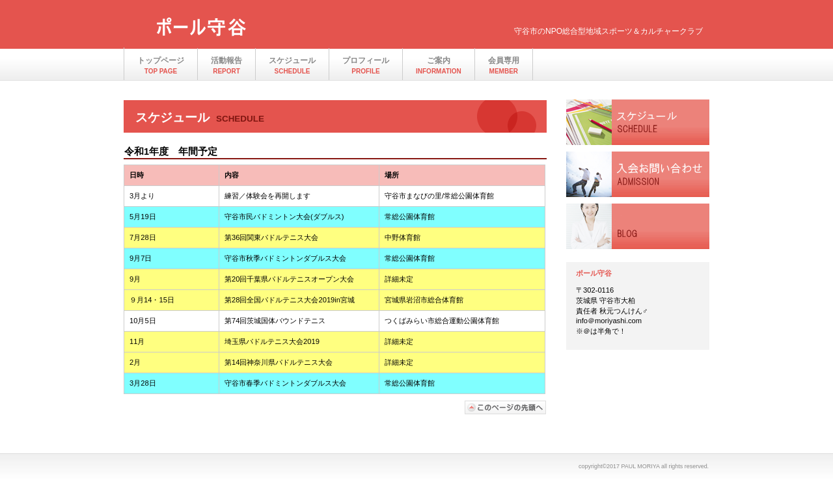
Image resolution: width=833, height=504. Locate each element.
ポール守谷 (260, 28)
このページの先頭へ (506, 407)
